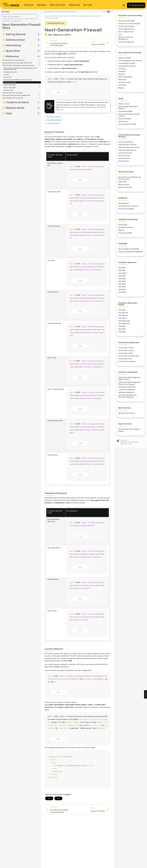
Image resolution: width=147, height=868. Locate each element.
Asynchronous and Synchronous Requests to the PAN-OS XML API (20, 69)
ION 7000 (122, 289)
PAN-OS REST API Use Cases (13, 98)
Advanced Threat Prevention (129, 150)
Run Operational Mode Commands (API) (17, 80)
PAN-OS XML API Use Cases (12, 93)
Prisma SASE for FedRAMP (129, 251)
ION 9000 (122, 292)
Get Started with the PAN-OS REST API (16, 95)
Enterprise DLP (124, 161)
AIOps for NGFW (125, 60)
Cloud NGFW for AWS (127, 66)
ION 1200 (122, 273)
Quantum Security (125, 189)
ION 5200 (122, 286)
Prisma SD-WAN (125, 121)
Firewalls (122, 74)
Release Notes (15, 108)
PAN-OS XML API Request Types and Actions (18, 65)
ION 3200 (122, 284)
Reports (121, 232)
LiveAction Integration (127, 392)
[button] (146, 694)
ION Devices (123, 124)
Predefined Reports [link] (55, 120)
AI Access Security (125, 155)
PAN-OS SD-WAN (125, 79)
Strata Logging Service (127, 31)
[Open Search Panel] (125, 5)
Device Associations (126, 34)
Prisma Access (124, 106)
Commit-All (7, 77)
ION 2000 (122, 278)
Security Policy (124, 187)
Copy (58, 92)
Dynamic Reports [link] (54, 117)
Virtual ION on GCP (126, 355)
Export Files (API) (10, 85)
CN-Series (122, 71)
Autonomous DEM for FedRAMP (130, 254)
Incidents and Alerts (126, 230)
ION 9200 (122, 294)
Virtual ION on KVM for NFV (129, 358)
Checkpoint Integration (127, 389)
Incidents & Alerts (17, 102)
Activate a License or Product (129, 26)
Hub (120, 37)
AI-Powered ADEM (125, 114)
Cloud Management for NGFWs (130, 63)
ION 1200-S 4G (124, 323)
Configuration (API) (10, 72)
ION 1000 (122, 270)
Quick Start (13, 51)
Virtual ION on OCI (125, 361)
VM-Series (122, 87)
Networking (13, 45)
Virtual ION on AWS (126, 350)
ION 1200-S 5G (124, 326)
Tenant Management (126, 44)
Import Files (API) (10, 88)
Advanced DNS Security (127, 152)
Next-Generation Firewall (59, 16)
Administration (15, 40)
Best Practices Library (127, 415)
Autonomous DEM (125, 235)
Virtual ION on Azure (126, 353)
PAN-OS (122, 76)
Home (47, 16)
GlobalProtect (123, 206)
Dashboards (123, 227)
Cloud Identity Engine (126, 29)
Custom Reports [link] (53, 123)
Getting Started (16, 34)
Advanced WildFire (126, 144)
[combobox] (20, 16)
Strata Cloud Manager (126, 23)
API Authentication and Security (13, 60)
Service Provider (125, 85)
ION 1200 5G (123, 318)
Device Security (124, 158)
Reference (12, 56)
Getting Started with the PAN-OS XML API (17, 63)
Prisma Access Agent (126, 211)
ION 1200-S (123, 275)
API (130, 446)
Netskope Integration (126, 395)
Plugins (121, 90)
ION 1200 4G (123, 315)
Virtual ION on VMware (127, 364)
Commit (6, 75)
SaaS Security (124, 163)
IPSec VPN (122, 184)
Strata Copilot (136, 5)
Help (9, 113)
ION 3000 (122, 281)
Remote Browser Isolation (128, 208)
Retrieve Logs (8, 90)
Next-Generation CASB (127, 126)
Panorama (122, 82)
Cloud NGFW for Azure (127, 68)
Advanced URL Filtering (127, 147)
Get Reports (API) (10, 82)
